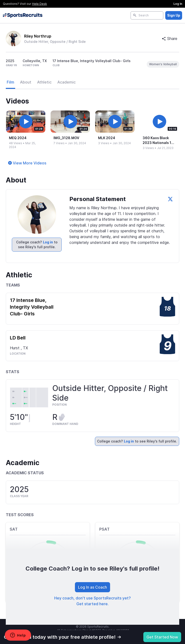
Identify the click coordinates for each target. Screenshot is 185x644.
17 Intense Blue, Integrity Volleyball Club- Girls (32, 307)
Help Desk (40, 4)
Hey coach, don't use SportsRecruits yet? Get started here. (92, 601)
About (26, 82)
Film (10, 82)
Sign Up (174, 15)
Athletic (44, 82)
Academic (66, 82)
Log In (178, 4)
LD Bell (18, 338)
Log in (48, 242)
